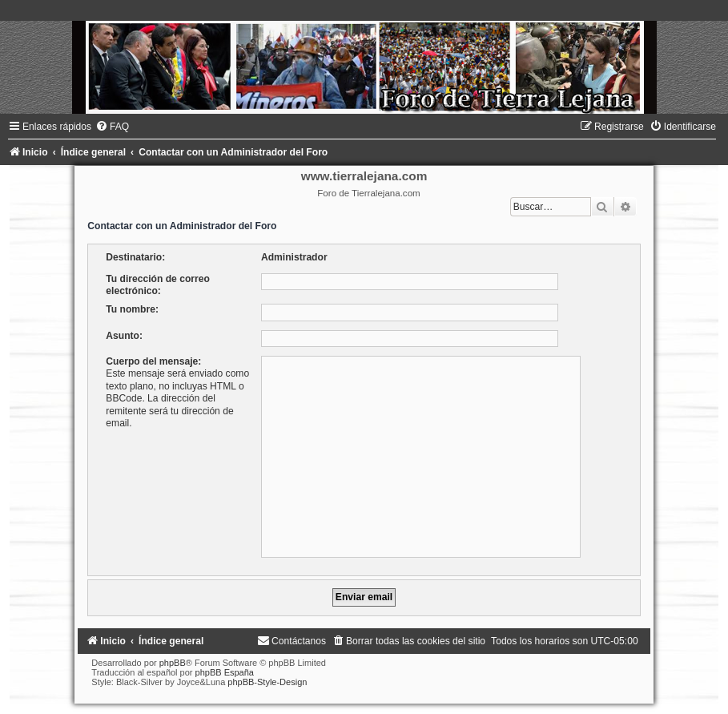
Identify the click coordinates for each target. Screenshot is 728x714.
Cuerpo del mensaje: (153, 361)
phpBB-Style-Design (267, 682)
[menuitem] (112, 127)
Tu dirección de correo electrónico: (157, 285)
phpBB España (225, 672)
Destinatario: (135, 257)
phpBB (173, 663)
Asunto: (124, 336)
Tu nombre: (132, 309)
